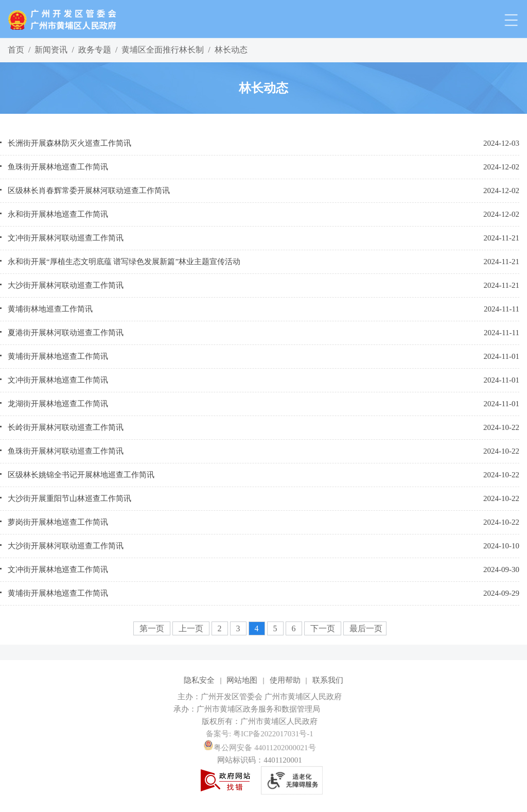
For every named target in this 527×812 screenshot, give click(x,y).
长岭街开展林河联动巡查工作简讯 (66, 427)
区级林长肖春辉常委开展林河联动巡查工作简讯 (89, 191)
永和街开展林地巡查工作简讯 (58, 214)
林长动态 (231, 50)
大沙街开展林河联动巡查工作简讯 (66, 285)
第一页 (153, 628)
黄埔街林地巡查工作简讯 (50, 309)
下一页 (324, 628)
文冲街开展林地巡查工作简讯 (58, 380)
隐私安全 (199, 680)
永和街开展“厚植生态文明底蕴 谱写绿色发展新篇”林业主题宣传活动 (124, 262)
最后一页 (366, 628)
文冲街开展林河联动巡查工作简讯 (66, 238)
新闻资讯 (51, 50)
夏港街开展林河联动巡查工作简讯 (66, 333)
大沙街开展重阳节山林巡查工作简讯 (69, 498)
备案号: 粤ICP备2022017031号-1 (260, 734)
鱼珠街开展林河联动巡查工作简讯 (66, 451)
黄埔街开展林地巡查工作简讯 (58, 356)
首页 (16, 50)
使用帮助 (285, 680)
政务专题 (95, 50)
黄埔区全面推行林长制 (163, 50)
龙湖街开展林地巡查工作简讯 (58, 404)
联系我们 (328, 680)
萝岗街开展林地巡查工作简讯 (58, 522)
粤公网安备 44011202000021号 (259, 748)
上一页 (192, 628)
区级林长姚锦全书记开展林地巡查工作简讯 (81, 475)
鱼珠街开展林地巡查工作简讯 (58, 167)
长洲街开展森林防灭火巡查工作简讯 (69, 143)
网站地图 (242, 680)
